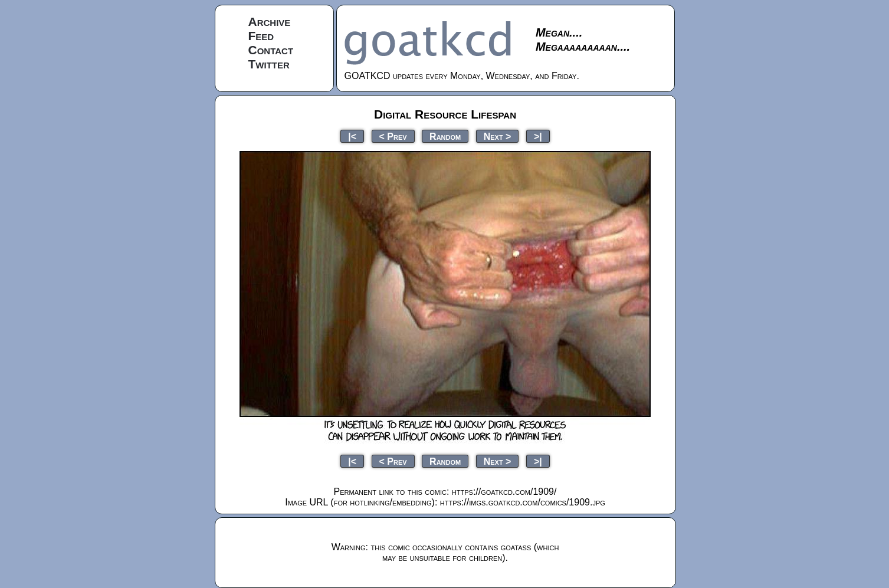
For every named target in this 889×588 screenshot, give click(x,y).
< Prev (393, 136)
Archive (270, 22)
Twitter (269, 64)
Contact (271, 50)
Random (445, 136)
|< (352, 136)
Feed (261, 36)
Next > (498, 136)
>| (538, 136)
